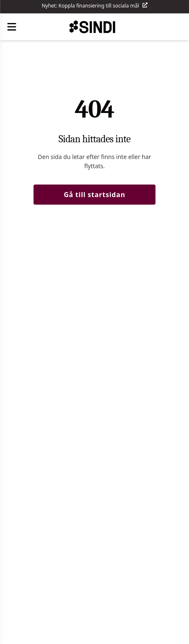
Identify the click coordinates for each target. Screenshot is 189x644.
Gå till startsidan (94, 195)
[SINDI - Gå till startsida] (95, 27)
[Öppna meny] (12, 27)
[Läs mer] (145, 8)
